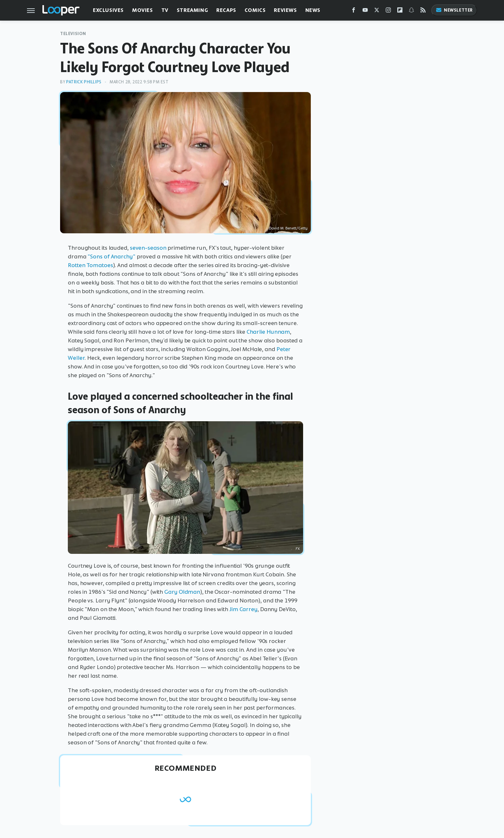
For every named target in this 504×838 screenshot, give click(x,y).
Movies (143, 10)
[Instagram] (388, 11)
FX (298, 549)
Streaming (192, 10)
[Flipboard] (400, 11)
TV (165, 10)
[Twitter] (377, 11)
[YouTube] (365, 11)
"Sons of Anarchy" (111, 256)
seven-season (148, 248)
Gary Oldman (182, 592)
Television (73, 34)
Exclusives (108, 10)
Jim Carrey (243, 609)
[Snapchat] (411, 11)
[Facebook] (354, 11)
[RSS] (423, 11)
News (313, 10)
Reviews (285, 10)
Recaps (226, 10)
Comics (255, 10)
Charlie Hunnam (268, 332)
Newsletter (454, 10)
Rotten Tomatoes (90, 265)
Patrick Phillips (84, 82)
